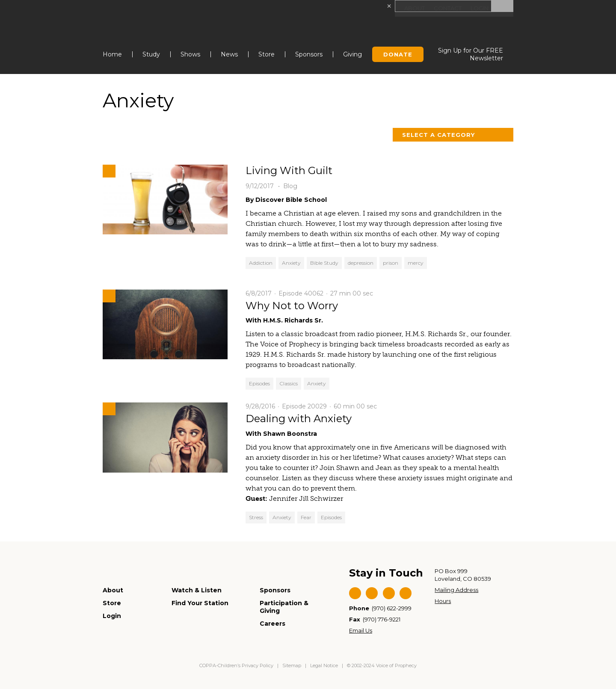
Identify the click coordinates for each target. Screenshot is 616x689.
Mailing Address (456, 590)
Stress (256, 517)
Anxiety (291, 263)
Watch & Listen (197, 590)
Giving (352, 54)
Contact (445, 8)
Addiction (261, 263)
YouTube (389, 593)
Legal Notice (324, 665)
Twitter (372, 593)
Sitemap (292, 665)
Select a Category (438, 135)
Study (151, 54)
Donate (398, 54)
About (410, 8)
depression (361, 263)
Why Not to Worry (292, 306)
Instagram (406, 593)
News (229, 54)
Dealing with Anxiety (299, 418)
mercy (416, 263)
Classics (289, 383)
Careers (272, 624)
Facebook (355, 593)
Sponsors (309, 54)
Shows (190, 54)
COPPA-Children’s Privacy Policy (237, 665)
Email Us (361, 630)
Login (478, 8)
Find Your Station (200, 603)
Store (267, 54)
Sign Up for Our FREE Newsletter (471, 54)
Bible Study (324, 263)
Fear (306, 517)
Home (112, 54)
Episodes (259, 383)
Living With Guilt (289, 170)
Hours (443, 601)
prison (391, 263)
